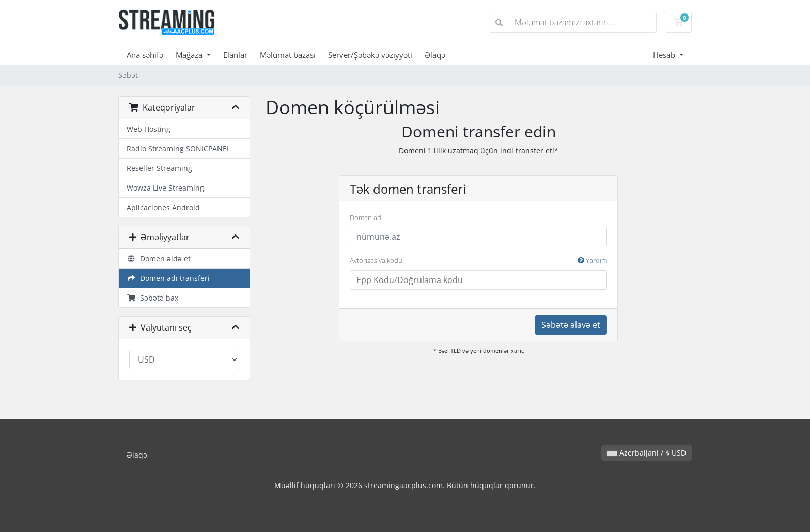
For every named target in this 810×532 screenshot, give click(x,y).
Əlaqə (435, 55)
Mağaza (190, 55)
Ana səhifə (145, 55)
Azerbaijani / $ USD (647, 453)
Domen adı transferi (168, 278)
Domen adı (366, 217)
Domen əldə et (159, 259)
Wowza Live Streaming (165, 188)
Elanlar (235, 55)
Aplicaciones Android (163, 207)
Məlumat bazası (288, 55)
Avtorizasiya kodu (478, 261)
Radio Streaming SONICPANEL (178, 148)
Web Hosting (149, 129)
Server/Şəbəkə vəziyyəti (370, 55)
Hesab (665, 55)
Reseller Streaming (159, 168)
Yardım (592, 260)
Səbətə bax (152, 298)
